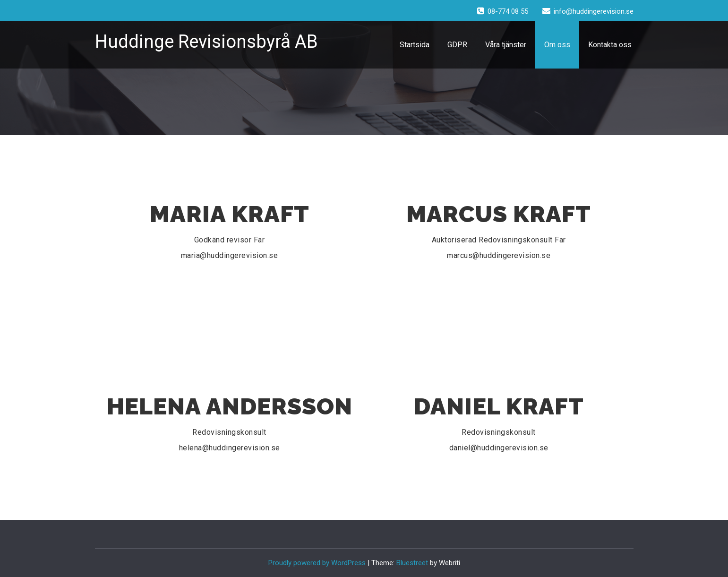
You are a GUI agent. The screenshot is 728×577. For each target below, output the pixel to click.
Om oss (557, 45)
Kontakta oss (610, 45)
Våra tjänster (506, 45)
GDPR (457, 45)
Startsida (415, 45)
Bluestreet (412, 563)
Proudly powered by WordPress (317, 563)
